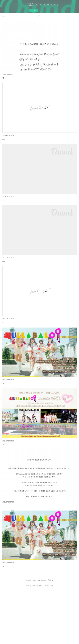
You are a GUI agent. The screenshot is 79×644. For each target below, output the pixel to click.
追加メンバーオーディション (13, 345)
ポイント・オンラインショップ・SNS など (19, 277)
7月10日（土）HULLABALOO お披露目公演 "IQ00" (22, 614)
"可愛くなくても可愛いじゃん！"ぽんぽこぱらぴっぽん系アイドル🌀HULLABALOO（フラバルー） (35, 216)
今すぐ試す (33, 10)
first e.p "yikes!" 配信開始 (12, 145)
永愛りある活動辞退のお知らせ (14, 547)
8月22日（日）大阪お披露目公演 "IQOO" (18, 412)
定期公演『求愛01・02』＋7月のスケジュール (20, 480)
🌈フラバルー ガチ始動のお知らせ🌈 (17, 213)
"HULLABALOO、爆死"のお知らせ (15, 78)
